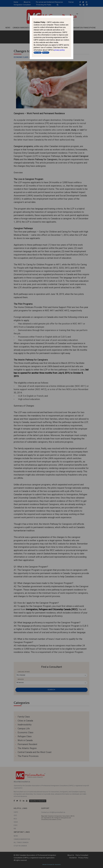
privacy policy (59, 50)
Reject (46, 53)
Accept (38, 53)
